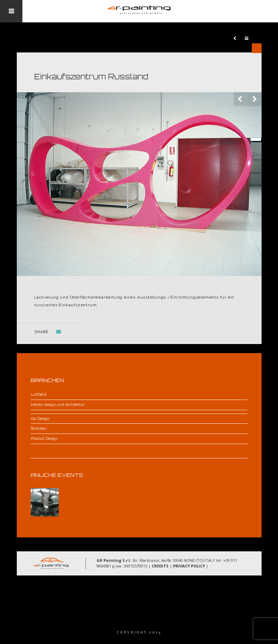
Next (255, 99)
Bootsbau (39, 428)
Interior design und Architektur (58, 405)
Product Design (44, 439)
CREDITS (160, 566)
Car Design (40, 419)
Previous (241, 99)
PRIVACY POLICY (189, 566)
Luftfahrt (39, 395)
